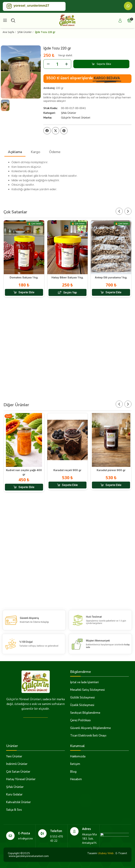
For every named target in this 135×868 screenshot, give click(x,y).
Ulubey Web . (106, 853)
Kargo (36, 152)
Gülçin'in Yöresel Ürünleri (76, 118)
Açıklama (15, 152)
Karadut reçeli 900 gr (67, 470)
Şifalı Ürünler (69, 113)
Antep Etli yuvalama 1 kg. (111, 277)
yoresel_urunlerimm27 (31, 6)
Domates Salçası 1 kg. (24, 277)
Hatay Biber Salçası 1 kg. (67, 277)
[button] (101, 64)
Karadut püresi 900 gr (111, 470)
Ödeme (55, 152)
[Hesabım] (120, 21)
